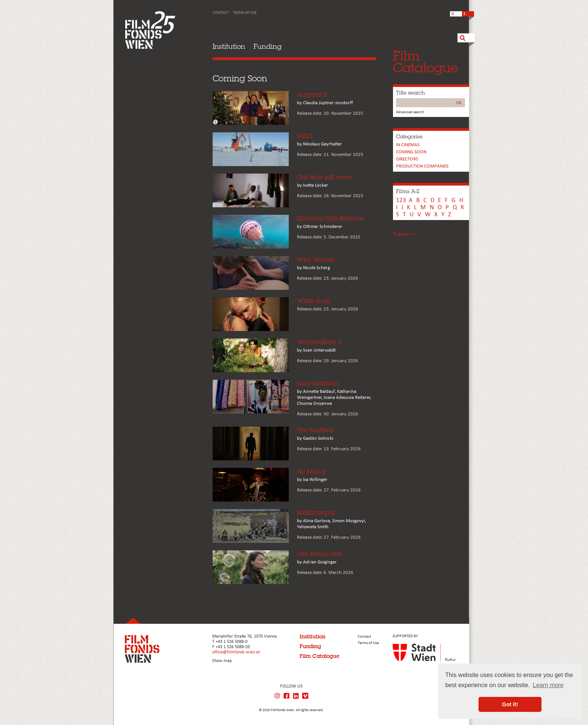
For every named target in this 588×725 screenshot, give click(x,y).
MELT (305, 136)
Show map (222, 661)
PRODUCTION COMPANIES (422, 166)
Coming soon (411, 152)
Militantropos (316, 513)
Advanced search (410, 112)
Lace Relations (318, 383)
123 (401, 200)
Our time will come (325, 177)
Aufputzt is (312, 95)
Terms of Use (245, 13)
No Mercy (311, 471)
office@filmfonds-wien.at (236, 652)
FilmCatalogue (426, 62)
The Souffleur (316, 430)
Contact (220, 13)
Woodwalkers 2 (319, 342)
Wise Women (316, 260)
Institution (229, 46)
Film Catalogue (319, 656)
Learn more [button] (548, 685)
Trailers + (404, 234)
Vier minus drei (319, 554)
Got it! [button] (510, 704)
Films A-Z (408, 191)
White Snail (313, 301)
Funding (268, 46)
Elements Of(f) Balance (330, 218)
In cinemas (408, 145)
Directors (407, 159)
